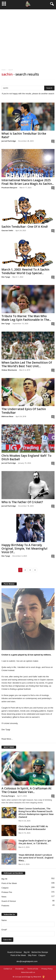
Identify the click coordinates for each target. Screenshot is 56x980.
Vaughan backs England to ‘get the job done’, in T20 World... (35, 842)
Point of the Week (9, 883)
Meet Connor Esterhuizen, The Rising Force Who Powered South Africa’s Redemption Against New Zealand (36, 813)
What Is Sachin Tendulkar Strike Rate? (24, 135)
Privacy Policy (47, 969)
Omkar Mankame (9, 370)
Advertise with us (28, 972)
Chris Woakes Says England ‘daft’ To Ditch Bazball (26, 457)
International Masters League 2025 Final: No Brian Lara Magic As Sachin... (28, 182)
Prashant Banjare (9, 188)
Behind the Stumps (40, 952)
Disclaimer (20, 969)
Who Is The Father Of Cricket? (22, 502)
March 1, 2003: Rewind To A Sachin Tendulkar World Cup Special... (25, 271)
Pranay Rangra (8, 796)
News (4, 897)
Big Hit (4, 879)
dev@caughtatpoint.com (27, 961)
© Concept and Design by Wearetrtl (27, 977)
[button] (51, 4)
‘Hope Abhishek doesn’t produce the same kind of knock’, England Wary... (36, 858)
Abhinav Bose (7, 416)
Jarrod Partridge (9, 141)
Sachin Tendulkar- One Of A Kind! (25, 227)
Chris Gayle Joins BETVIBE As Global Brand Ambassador (33, 828)
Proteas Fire (7, 892)
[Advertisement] (28, 37)
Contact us (8, 969)
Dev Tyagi (6, 277)
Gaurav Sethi (7, 230)
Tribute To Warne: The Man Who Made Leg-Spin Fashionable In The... (26, 318)
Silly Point (32, 955)
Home (4, 70)
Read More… (7, 739)
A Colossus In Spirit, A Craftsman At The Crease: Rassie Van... (27, 790)
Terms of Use (33, 969)
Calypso (5, 888)
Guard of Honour (9, 901)
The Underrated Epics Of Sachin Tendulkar (24, 411)
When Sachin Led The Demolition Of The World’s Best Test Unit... (27, 364)
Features (5, 906)
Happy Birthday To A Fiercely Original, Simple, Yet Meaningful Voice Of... (24, 549)
